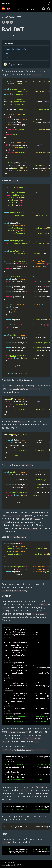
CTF (20, 9)
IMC (32, 9)
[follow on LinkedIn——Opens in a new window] (44, 8)
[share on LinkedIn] (11, 23)
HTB (26, 9)
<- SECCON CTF (12, 17)
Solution (9, 53)
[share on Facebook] (4, 23)
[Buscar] (49, 3)
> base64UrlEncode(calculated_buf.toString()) (27, 808)
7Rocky (6, 4)
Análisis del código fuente (16, 49)
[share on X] (8, 23)
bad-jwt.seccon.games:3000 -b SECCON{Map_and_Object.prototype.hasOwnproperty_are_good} (27, 851)
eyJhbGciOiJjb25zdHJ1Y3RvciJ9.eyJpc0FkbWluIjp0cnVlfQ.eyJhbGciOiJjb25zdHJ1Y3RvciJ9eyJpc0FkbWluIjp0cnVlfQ (27, 827)
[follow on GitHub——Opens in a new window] (49, 8)
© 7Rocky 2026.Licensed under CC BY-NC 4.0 (14, 864)
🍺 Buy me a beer (12, 64)
